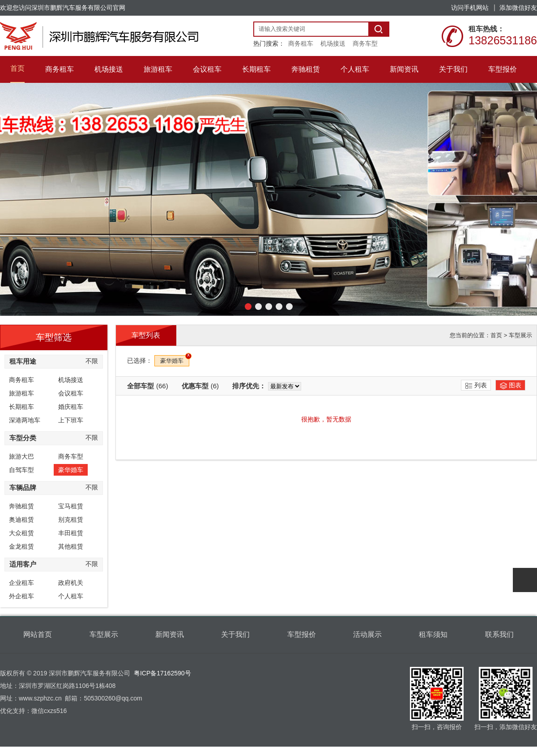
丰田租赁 (71, 533)
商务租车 (301, 43)
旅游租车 (21, 393)
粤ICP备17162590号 (162, 673)
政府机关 (71, 583)
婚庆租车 (71, 407)
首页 (496, 335)
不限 (92, 361)
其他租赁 (71, 546)
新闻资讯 (170, 634)
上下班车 (71, 420)
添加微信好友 (518, 8)
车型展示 (520, 335)
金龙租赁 (21, 546)
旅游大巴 (21, 456)
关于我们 (235, 634)
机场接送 (333, 43)
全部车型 (148, 386)
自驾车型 (21, 470)
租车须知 (433, 634)
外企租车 (21, 596)
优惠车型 (200, 386)
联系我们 (499, 634)
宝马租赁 (71, 506)
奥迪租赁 (21, 520)
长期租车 (21, 407)
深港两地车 (25, 420)
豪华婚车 (71, 470)
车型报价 (302, 634)
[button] (248, 307)
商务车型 (365, 43)
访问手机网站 (470, 8)
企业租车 (21, 583)
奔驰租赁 (21, 506)
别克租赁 (71, 520)
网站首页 (38, 634)
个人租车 (71, 596)
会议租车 (71, 393)
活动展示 (367, 634)
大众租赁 (21, 533)
